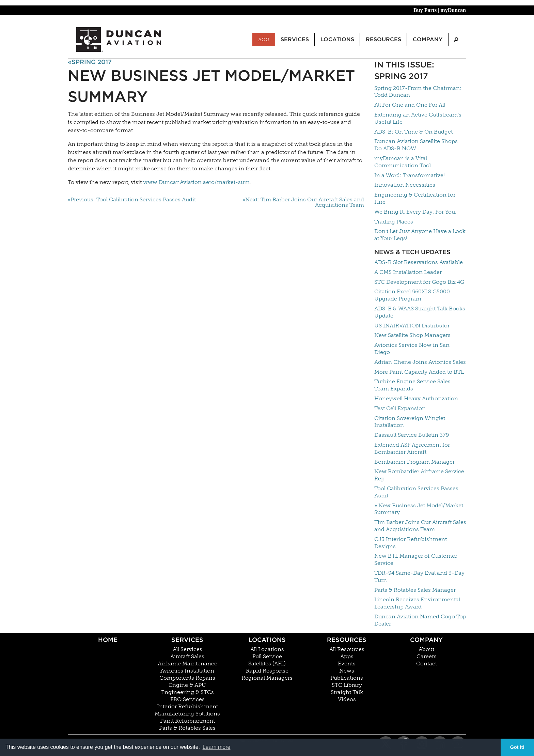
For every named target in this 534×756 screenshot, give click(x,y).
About (426, 649)
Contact (427, 664)
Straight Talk (347, 692)
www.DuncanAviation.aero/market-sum (196, 182)
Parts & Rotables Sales (187, 728)
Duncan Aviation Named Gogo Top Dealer (420, 620)
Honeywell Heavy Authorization (416, 398)
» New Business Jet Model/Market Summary (419, 509)
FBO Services (187, 699)
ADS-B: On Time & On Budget (413, 132)
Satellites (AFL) (267, 664)
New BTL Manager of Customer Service (416, 559)
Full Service (267, 657)
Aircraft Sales (187, 657)
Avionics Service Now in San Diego (412, 349)
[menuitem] (456, 40)
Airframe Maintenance (187, 664)
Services (187, 640)
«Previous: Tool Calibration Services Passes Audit (132, 200)
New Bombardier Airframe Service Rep (419, 475)
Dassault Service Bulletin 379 (412, 435)
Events (347, 664)
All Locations (267, 649)
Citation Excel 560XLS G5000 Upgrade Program (412, 295)
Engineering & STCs (187, 692)
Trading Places (394, 222)
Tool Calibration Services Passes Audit (416, 492)
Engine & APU (187, 685)
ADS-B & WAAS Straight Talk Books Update (420, 312)
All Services (187, 649)
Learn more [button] (217, 747)
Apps (347, 657)
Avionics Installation (187, 671)
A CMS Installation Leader (408, 272)
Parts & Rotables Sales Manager (415, 590)
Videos (347, 699)
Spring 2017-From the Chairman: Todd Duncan (418, 92)
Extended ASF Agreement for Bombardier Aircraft (412, 448)
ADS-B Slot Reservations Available (419, 262)
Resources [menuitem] (383, 39)
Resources (347, 640)
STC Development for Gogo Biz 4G (419, 282)
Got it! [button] (517, 747)
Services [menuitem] (295, 39)
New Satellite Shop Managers (412, 335)
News (347, 671)
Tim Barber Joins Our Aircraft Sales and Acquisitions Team (420, 526)
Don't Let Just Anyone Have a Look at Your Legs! (420, 235)
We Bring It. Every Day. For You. (415, 212)
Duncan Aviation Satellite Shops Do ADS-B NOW (416, 145)
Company (426, 640)
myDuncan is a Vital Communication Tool (403, 162)
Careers (427, 657)
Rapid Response (267, 671)
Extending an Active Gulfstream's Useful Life (418, 118)
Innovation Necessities (405, 185)
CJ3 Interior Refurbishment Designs (411, 543)
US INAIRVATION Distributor (412, 326)
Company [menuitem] (428, 39)
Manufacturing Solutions (187, 714)
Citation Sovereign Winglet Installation (410, 422)
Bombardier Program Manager (414, 462)
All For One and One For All (410, 105)
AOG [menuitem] (264, 40)
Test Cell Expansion (400, 408)
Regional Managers (267, 678)
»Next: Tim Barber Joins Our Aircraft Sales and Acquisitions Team (303, 202)
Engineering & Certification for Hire (415, 198)
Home (108, 640)
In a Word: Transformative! (410, 175)
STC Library (347, 685)
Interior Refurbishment (187, 707)
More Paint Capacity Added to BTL (419, 372)
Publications (347, 678)
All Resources (347, 649)
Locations (267, 640)
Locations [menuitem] (337, 39)
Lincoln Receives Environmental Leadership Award (417, 603)
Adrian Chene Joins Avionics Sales (420, 362)
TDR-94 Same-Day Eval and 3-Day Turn (419, 576)
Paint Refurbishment (187, 721)
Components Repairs (187, 678)
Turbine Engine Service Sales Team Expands (412, 385)
